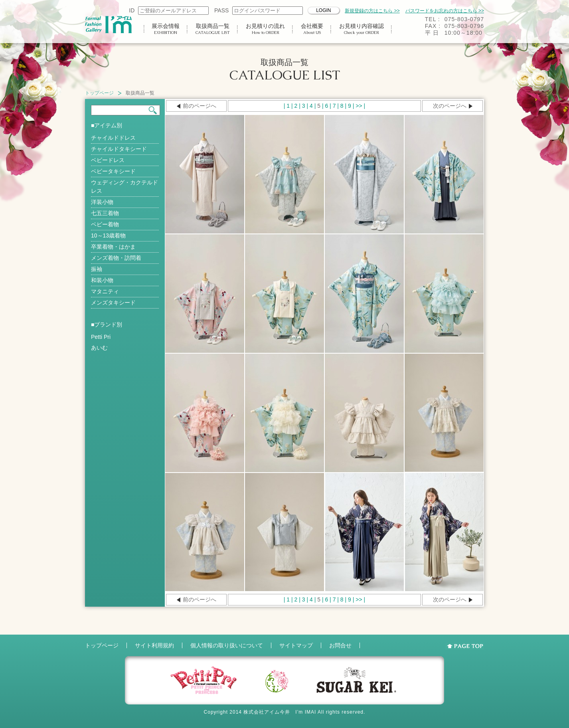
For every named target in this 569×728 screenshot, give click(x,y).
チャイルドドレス (113, 138)
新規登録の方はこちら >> (372, 11)
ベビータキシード (113, 171)
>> (359, 106)
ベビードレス (108, 160)
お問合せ (340, 645)
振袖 (97, 269)
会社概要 (312, 29)
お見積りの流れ (265, 29)
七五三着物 (105, 213)
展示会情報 (166, 29)
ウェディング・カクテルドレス (124, 187)
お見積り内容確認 (362, 29)
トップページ (99, 93)
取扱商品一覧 (213, 29)
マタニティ (105, 291)
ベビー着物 (105, 224)
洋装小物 (102, 202)
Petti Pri (101, 337)
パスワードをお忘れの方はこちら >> (445, 11)
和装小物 (102, 280)
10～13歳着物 (108, 235)
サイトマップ (296, 645)
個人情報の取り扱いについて (227, 645)
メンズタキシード (113, 303)
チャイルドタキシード (119, 149)
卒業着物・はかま (113, 247)
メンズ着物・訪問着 (116, 258)
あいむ (99, 348)
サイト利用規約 (154, 645)
